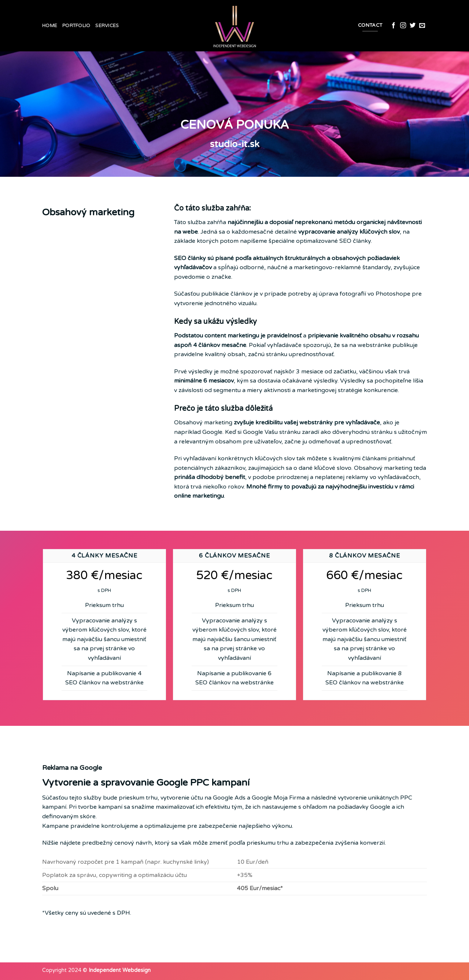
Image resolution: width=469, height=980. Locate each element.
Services (107, 26)
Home (50, 26)
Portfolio (76, 26)
